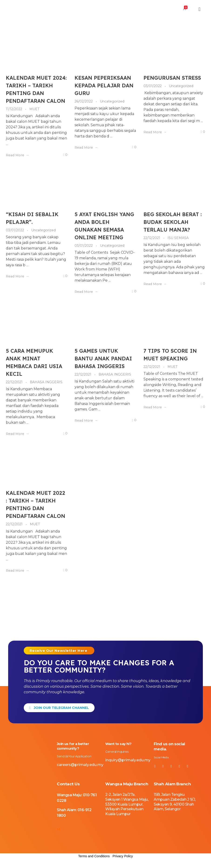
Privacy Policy (123, 861)
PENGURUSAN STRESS (172, 78)
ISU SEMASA (178, 238)
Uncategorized (112, 101)
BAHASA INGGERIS (46, 382)
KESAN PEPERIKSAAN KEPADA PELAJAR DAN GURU (104, 85)
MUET (34, 109)
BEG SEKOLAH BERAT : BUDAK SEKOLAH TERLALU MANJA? (173, 222)
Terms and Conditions (94, 861)
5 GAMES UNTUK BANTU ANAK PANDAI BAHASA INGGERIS (103, 359)
